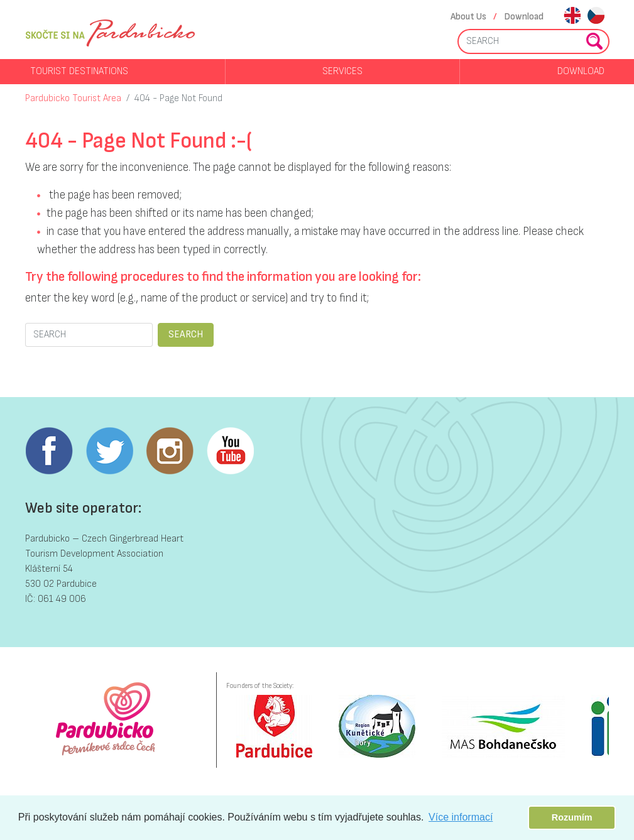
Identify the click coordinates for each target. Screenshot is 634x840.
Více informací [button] (461, 817)
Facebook (49, 451)
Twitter (109, 451)
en (572, 17)
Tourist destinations (79, 71)
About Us (468, 17)
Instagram (170, 451)
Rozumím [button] (572, 817)
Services (342, 71)
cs (596, 17)
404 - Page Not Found (178, 98)
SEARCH (186, 335)
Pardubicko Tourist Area (73, 98)
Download (524, 17)
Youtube (230, 451)
